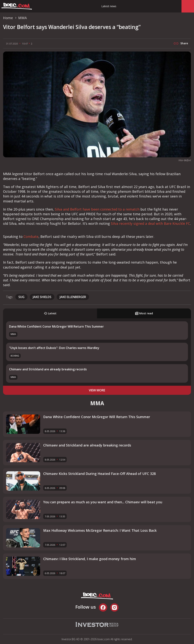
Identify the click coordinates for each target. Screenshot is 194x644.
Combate (31, 237)
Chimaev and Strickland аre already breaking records (48, 369)
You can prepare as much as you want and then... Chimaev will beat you (103, 502)
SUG (21, 297)
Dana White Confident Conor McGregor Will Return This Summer (56, 326)
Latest (50, 313)
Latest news (109, 6)
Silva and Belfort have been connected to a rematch (97, 209)
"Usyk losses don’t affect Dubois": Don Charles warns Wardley (54, 348)
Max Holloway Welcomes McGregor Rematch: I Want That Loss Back (100, 530)
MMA (13, 334)
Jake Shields (42, 297)
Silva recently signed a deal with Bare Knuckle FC (150, 223)
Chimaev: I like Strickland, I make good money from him (90, 559)
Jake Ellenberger (73, 297)
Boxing (15, 356)
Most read (144, 313)
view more (97, 390)
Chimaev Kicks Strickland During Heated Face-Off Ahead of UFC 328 (99, 474)
